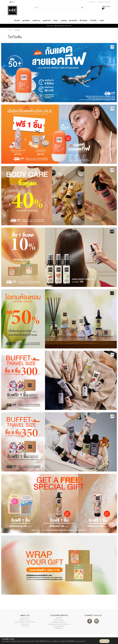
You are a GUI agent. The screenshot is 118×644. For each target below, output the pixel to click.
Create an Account (104, 2)
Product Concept (25, 620)
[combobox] (59, 8)
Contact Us (25, 626)
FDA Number (59, 628)
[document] (59, 641)
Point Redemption (59, 626)
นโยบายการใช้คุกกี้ (80, 641)
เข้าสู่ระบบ (92, 2)
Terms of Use (25, 624)
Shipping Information (59, 622)
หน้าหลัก (10, 30)
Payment (59, 618)
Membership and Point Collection (59, 624)
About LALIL (25, 618)
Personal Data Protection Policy (25, 622)
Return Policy (59, 620)
